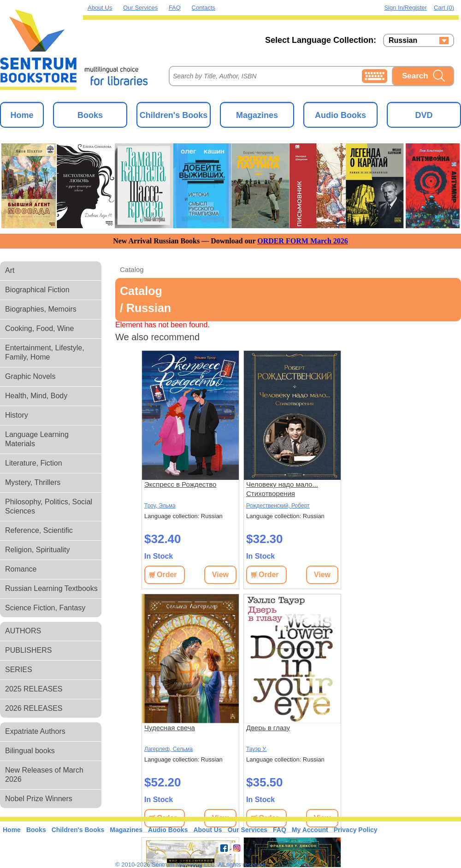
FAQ (175, 8)
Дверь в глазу (268, 728)
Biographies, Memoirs (41, 309)
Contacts (204, 8)
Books (90, 115)
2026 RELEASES (34, 708)
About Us (100, 8)
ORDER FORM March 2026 (303, 241)
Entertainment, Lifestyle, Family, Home (45, 352)
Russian (403, 41)
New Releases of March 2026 (44, 775)
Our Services (140, 8)
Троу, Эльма (160, 506)
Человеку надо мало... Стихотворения (282, 489)
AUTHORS (23, 631)
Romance (21, 569)
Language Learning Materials (37, 439)
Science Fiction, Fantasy (45, 608)
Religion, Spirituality (38, 550)
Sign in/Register (405, 8)
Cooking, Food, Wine (39, 328)
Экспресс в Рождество (180, 484)
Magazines (257, 115)
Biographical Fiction (37, 290)
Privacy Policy (356, 830)
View (220, 575)
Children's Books (174, 115)
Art (10, 270)
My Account (310, 830)
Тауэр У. (257, 749)
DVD (424, 115)
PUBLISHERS (28, 650)
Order (167, 575)
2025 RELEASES (34, 689)
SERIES (19, 670)
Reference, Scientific (39, 530)
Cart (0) (444, 8)
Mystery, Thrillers (33, 482)
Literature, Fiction (34, 463)
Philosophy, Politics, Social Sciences (49, 506)
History (17, 415)
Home (22, 115)
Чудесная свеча (170, 728)
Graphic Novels (30, 376)
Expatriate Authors (35, 731)
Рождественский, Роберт (278, 506)
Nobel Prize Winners (39, 799)
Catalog (132, 269)
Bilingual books (30, 751)
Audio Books (340, 115)
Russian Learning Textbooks (51, 588)
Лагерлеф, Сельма (168, 749)
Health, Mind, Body (36, 396)
